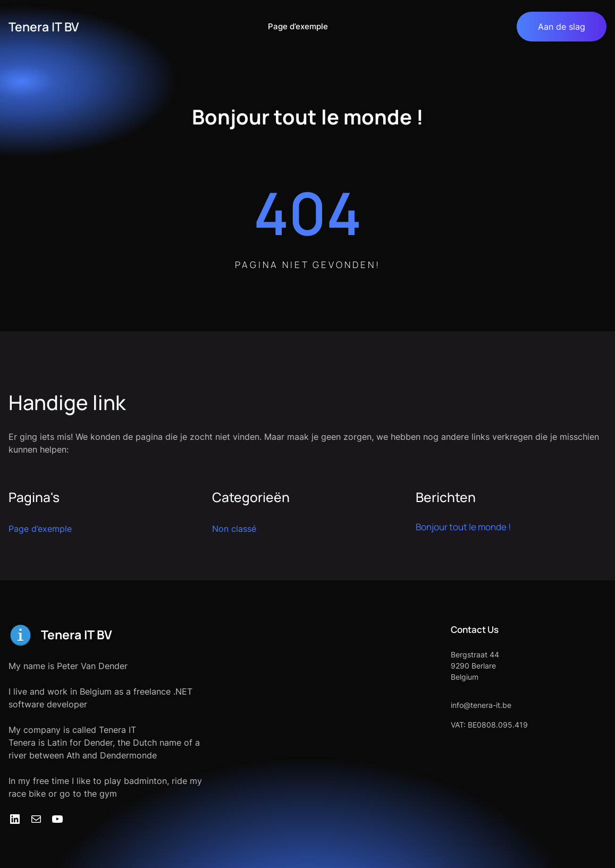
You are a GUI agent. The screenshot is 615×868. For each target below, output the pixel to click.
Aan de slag (562, 27)
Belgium (465, 677)
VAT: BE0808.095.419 (489, 725)
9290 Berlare (473, 666)
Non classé (234, 529)
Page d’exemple (298, 26)
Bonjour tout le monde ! (463, 527)
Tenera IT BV (44, 27)
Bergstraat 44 (475, 654)
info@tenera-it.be (481, 705)
